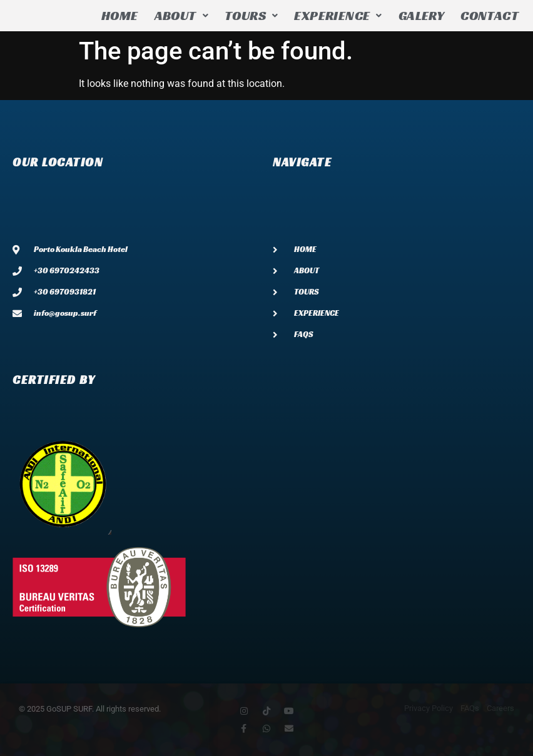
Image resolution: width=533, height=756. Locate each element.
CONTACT (490, 16)
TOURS (251, 16)
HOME (120, 16)
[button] (181, 16)
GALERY (421, 16)
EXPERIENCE (338, 16)
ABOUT (181, 16)
